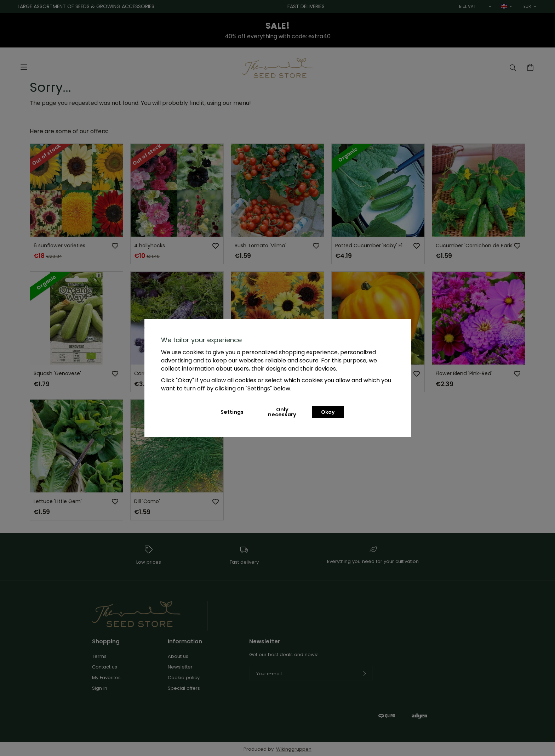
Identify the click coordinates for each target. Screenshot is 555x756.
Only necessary (282, 412)
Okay (328, 412)
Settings (232, 412)
